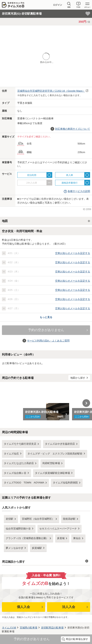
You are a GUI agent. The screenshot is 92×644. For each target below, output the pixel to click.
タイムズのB (9, 628)
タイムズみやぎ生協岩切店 (60, 444)
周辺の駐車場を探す (77, 639)
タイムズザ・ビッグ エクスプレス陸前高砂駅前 (55, 454)
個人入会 (23, 607)
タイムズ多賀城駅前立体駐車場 (52, 473)
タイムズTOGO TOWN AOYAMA (24, 483)
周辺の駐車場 (52, 628)
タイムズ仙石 (11, 454)
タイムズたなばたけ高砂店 (19, 463)
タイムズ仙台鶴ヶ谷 (15, 473)
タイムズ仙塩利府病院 (65, 483)
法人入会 (69, 607)
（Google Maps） (51, 91)
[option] (46, 403)
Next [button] (86, 403)
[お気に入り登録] (88, 14)
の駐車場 (29, 628)
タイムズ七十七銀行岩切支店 (20, 444)
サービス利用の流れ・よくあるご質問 (48, 341)
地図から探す (78, 378)
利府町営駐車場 (51, 463)
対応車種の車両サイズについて (73, 129)
